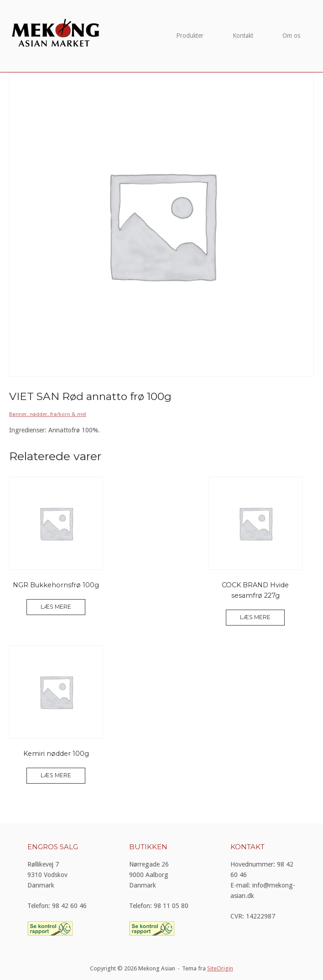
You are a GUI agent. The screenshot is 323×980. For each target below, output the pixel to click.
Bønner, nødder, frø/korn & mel (48, 414)
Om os (291, 36)
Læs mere (56, 607)
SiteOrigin (220, 968)
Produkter (190, 36)
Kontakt (243, 36)
